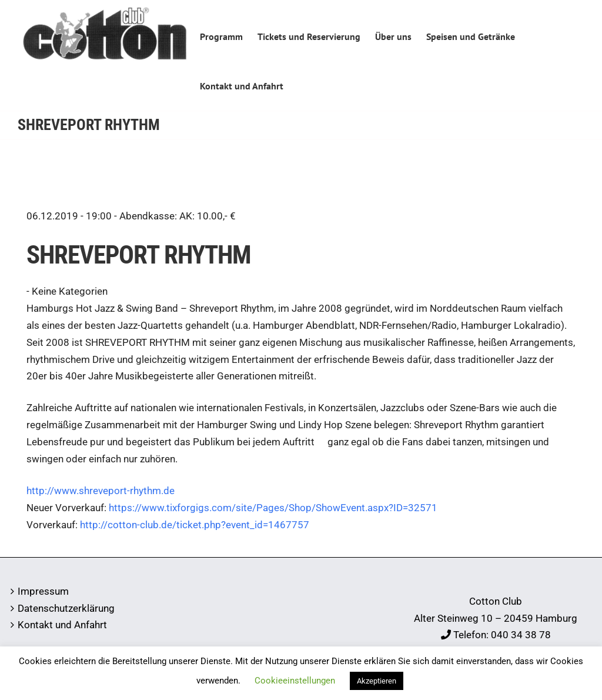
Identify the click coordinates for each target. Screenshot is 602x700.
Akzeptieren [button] (377, 681)
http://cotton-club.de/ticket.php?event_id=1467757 (195, 525)
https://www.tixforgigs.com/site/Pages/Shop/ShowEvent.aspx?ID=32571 (273, 508)
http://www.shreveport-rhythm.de (101, 491)
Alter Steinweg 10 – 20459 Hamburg (496, 618)
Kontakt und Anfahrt (62, 625)
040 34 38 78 (521, 635)
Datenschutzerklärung (66, 608)
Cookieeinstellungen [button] (295, 681)
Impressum (43, 591)
